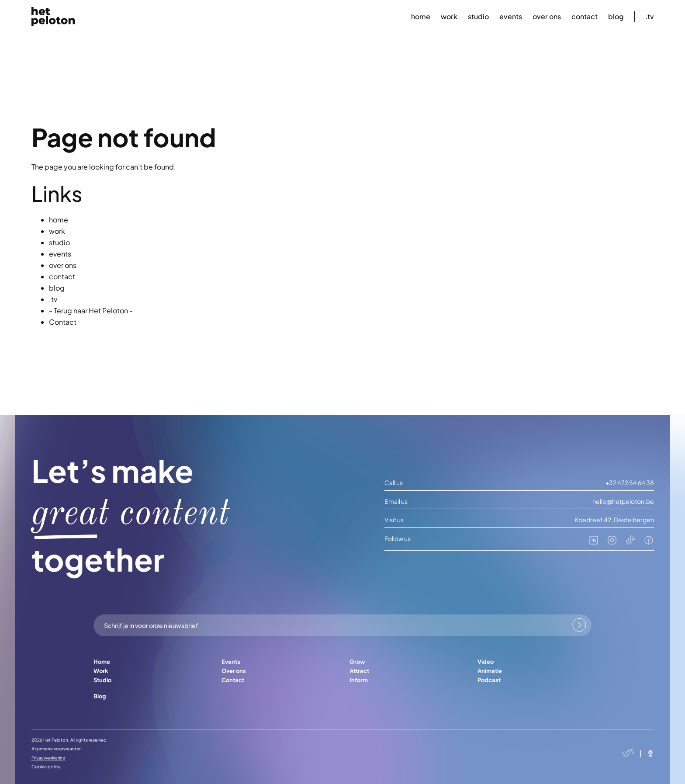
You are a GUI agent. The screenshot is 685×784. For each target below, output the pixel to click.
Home (102, 662)
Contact (63, 322)
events (511, 16)
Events (231, 662)
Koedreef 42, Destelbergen (614, 520)
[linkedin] (594, 543)
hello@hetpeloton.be (623, 501)
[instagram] (612, 543)
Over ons (234, 671)
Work (101, 671)
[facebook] (649, 543)
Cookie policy (46, 767)
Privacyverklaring (48, 758)
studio (478, 16)
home (421, 16)
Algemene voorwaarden (57, 749)
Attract (359, 671)
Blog (100, 696)
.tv (650, 16)
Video (486, 662)
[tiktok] (630, 543)
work (449, 16)
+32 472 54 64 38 (630, 483)
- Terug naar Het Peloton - (91, 310)
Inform (359, 680)
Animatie (490, 671)
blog (616, 16)
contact (585, 16)
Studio (102, 680)
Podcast (489, 680)
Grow (357, 662)
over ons (547, 16)
